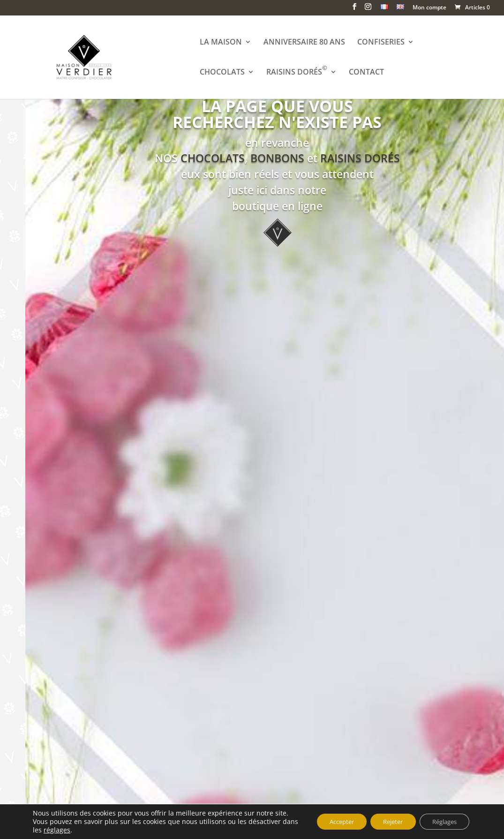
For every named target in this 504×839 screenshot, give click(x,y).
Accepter (327, 817)
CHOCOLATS (224, 73)
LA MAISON (222, 43)
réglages (74, 830)
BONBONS (277, 158)
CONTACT (368, 73)
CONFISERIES (382, 43)
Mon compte (429, 8)
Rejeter (384, 817)
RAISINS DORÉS (298, 73)
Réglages (441, 817)
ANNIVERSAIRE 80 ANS (306, 43)
